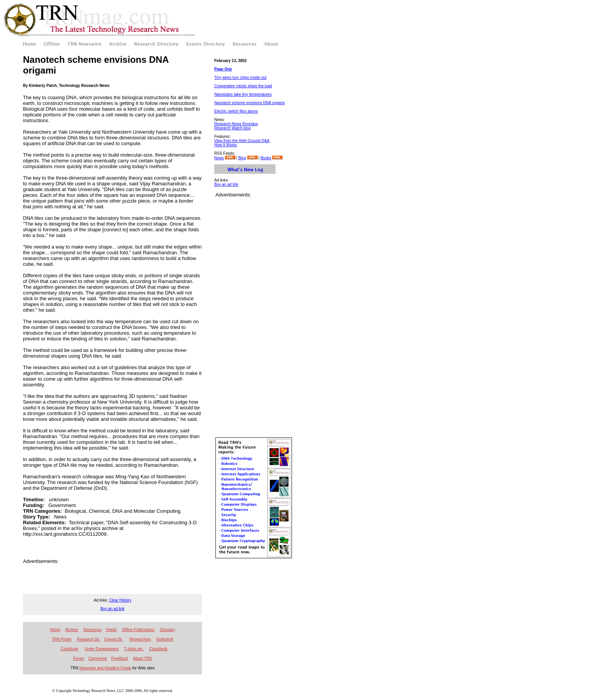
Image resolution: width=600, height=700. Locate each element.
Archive (72, 630)
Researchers (140, 639)
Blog (242, 158)
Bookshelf (165, 639)
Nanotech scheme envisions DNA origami (249, 103)
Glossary (167, 630)
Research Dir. (89, 639)
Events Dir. (114, 639)
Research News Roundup (236, 124)
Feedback (119, 658)
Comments (98, 658)
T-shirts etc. (134, 649)
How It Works (226, 145)
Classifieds (158, 649)
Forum (79, 658)
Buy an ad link (226, 184)
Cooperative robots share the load (243, 86)
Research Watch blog (232, 128)
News (219, 158)
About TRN (143, 658)
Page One (223, 69)
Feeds (111, 630)
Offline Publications (138, 630)
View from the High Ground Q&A (242, 141)
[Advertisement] (112, 576)
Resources (93, 630)
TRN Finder (62, 639)
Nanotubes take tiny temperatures (243, 94)
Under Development (102, 649)
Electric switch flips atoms (236, 111)
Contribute (69, 649)
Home (55, 630)
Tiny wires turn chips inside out (240, 78)
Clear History (120, 600)
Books (266, 158)
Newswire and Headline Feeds (105, 668)
